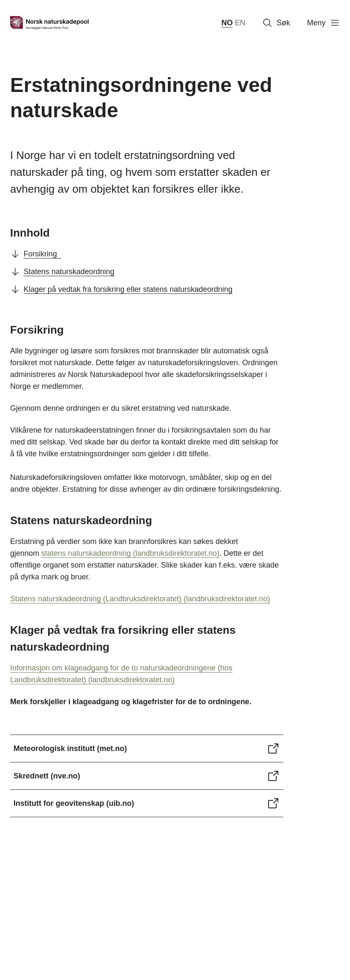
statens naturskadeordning (130, 553)
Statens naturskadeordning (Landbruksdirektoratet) (140, 599)
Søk (276, 23)
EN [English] (240, 23)
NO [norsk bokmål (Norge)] (227, 23)
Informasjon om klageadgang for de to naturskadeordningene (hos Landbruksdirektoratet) (121, 674)
